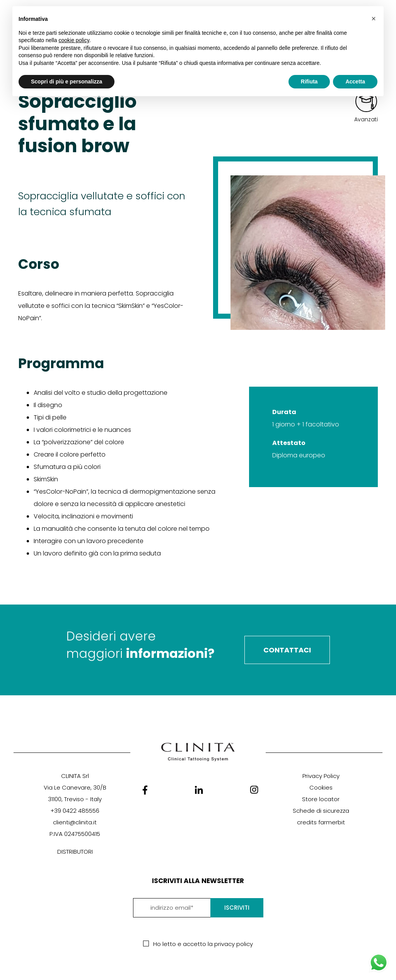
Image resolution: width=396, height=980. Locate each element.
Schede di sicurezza (321, 811)
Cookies (321, 787)
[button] (374, 19)
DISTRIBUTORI (75, 852)
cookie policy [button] (74, 40)
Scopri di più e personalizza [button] (67, 82)
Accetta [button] (355, 82)
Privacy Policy (321, 776)
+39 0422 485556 (75, 811)
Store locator (321, 799)
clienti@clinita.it (75, 822)
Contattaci (287, 650)
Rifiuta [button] (309, 82)
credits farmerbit (321, 822)
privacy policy (234, 944)
